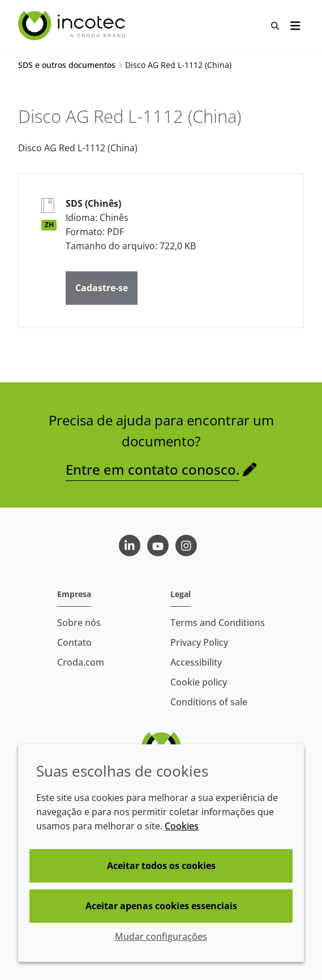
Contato (74, 642)
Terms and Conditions (218, 623)
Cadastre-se (102, 288)
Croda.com (81, 662)
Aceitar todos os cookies (161, 866)
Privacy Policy (199, 642)
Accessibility (196, 662)
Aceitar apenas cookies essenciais (161, 906)
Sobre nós (79, 623)
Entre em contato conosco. (153, 469)
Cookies (182, 826)
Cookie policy (199, 682)
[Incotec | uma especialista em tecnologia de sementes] (73, 25)
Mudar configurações (161, 936)
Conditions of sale (209, 702)
